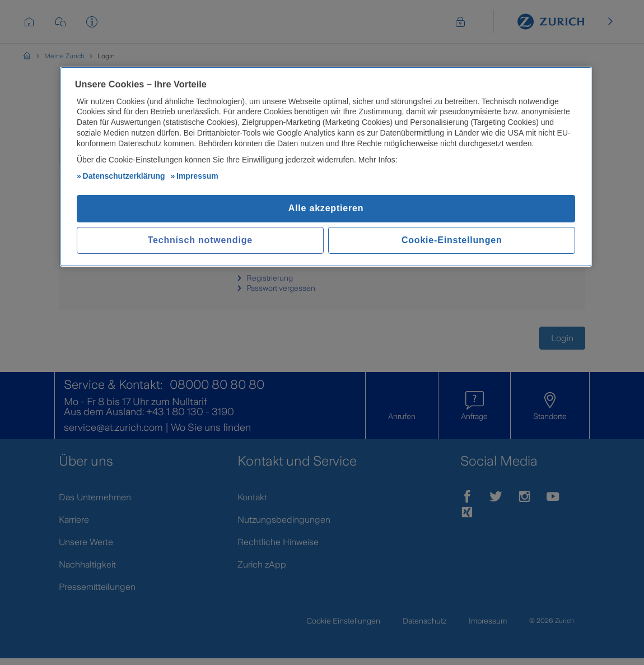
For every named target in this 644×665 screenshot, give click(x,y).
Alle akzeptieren (326, 210)
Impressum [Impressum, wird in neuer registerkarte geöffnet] (197, 177)
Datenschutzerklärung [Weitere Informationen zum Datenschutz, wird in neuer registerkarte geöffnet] (124, 177)
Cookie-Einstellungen (452, 241)
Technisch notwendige (200, 241)
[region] (326, 168)
